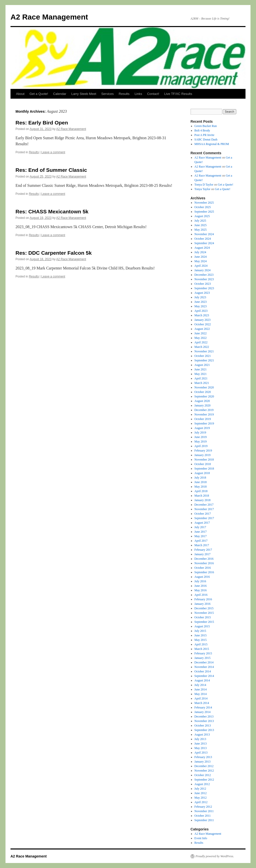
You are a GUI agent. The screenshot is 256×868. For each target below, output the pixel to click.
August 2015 (202, 626)
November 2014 (204, 667)
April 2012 (201, 802)
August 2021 (202, 365)
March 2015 (202, 649)
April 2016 (201, 595)
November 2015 (204, 613)
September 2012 (204, 780)
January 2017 (202, 554)
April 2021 (201, 378)
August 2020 (202, 401)
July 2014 (200, 685)
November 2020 (204, 387)
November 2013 (204, 721)
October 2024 (203, 239)
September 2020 (204, 396)
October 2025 (203, 207)
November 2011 (204, 811)
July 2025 (200, 221)
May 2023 (201, 306)
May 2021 (201, 374)
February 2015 (203, 653)
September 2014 (204, 676)
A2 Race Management (49, 17)
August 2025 (202, 216)
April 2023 (201, 311)
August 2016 (202, 577)
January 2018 (202, 500)
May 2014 (201, 694)
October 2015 (203, 617)
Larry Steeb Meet (84, 94)
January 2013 (202, 762)
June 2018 (201, 482)
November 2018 (204, 460)
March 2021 (202, 383)
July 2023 (200, 297)
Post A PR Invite (204, 135)
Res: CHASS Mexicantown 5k (52, 211)
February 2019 (203, 451)
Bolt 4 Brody (202, 130)
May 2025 (201, 230)
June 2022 (201, 333)
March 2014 (202, 703)
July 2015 (200, 631)
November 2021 (204, 351)
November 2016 (204, 563)
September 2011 (204, 820)
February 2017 (203, 550)
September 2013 (204, 730)
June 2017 (201, 532)
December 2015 (204, 608)
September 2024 (204, 243)
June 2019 (201, 437)
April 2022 (201, 342)
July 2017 (200, 527)
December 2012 (204, 766)
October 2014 (203, 671)
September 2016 (204, 572)
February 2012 (203, 807)
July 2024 (200, 252)
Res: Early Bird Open (42, 123)
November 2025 (204, 203)
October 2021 (203, 356)
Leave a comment (53, 152)
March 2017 (202, 545)
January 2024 (202, 270)
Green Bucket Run (206, 126)
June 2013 (201, 744)
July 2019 (200, 432)
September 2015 (204, 622)
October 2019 (203, 419)
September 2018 (204, 469)
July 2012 (200, 789)
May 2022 (201, 338)
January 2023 (202, 320)
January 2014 (202, 712)
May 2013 (201, 748)
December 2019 (204, 410)
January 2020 (202, 405)
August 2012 (202, 784)
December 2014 (204, 662)
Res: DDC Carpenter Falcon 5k (54, 253)
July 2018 (200, 478)
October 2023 (203, 284)
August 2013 (202, 735)
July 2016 (200, 581)
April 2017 (201, 541)
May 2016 (201, 590)
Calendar (60, 94)
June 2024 (201, 257)
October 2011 (203, 816)
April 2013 (201, 753)
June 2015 (201, 635)
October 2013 (203, 726)
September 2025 (204, 212)
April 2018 (201, 491)
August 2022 (202, 329)
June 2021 (201, 369)
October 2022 (203, 324)
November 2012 (204, 771)
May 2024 (201, 261)
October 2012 (203, 775)
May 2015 (201, 640)
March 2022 (202, 347)
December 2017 (204, 505)
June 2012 (201, 793)
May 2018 (201, 487)
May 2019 (201, 442)
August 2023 (202, 293)
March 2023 (202, 315)
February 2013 (203, 757)
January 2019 (202, 455)
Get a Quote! (39, 94)
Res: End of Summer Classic (51, 170)
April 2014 (201, 698)
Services (107, 94)
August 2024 (202, 248)
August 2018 (202, 473)
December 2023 (204, 275)
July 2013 (200, 739)
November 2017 (204, 509)
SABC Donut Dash (206, 139)
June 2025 (201, 225)
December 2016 (204, 559)
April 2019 (201, 446)
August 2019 (202, 428)
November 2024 (204, 234)
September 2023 (204, 288)
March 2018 (202, 496)
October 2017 (203, 514)
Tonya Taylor (202, 189)
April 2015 (201, 644)
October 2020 (203, 392)
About (20, 94)
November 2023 (204, 279)
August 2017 (202, 523)
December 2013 (204, 716)
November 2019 (204, 414)
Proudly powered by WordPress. (215, 856)
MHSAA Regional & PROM (212, 144)
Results (124, 94)
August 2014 (202, 680)
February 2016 (203, 599)
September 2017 (204, 518)
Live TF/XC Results (178, 94)
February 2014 (203, 707)
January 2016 (202, 604)
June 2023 (201, 302)
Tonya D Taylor (204, 185)
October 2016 (203, 568)
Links (138, 94)
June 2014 (201, 689)
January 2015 (202, 658)
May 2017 (201, 536)
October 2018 (203, 464)
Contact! (153, 94)
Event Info (201, 838)
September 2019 (204, 423)
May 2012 (201, 798)
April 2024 (201, 266)
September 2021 (204, 360)
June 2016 (201, 586)
